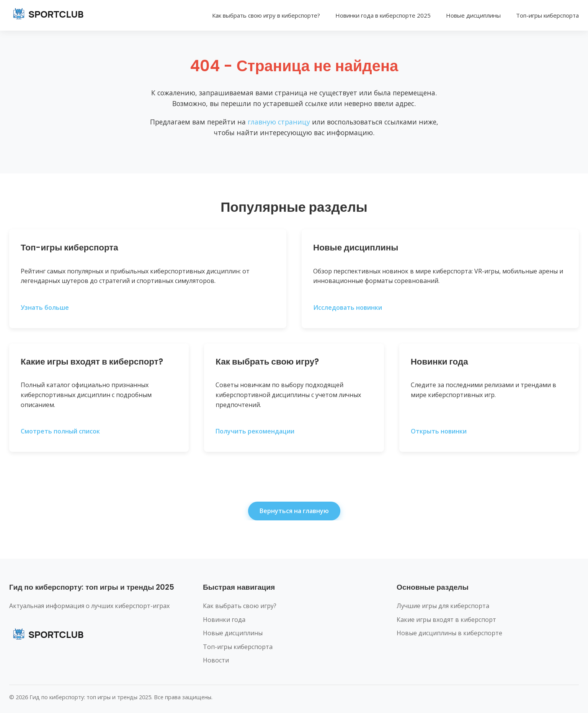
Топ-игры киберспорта (547, 15)
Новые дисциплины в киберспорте (449, 633)
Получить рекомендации (255, 431)
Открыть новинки (439, 431)
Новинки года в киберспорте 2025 (383, 15)
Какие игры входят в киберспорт (446, 620)
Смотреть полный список (60, 431)
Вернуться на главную (294, 511)
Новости (216, 660)
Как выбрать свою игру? (240, 606)
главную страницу (279, 122)
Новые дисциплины (473, 15)
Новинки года (224, 620)
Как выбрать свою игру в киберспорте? (266, 15)
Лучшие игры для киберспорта (443, 606)
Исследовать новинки (348, 307)
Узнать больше (45, 307)
